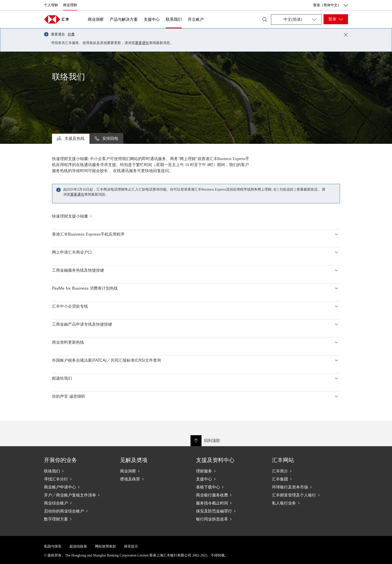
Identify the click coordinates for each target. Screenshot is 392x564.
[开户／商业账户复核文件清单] (78, 495)
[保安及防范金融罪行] (230, 511)
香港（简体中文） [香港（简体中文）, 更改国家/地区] (330, 5)
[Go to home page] (56, 19)
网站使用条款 (105, 546)
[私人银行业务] (306, 503)
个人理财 (51, 5)
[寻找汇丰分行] (78, 479)
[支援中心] (230, 479)
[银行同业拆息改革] (230, 519)
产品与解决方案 (124, 19)
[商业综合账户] (78, 503)
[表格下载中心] (230, 487)
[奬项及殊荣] (154, 479)
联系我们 (174, 19)
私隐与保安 (53, 546)
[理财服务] (230, 471)
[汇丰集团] (306, 479)
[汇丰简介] (306, 471)
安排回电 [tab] (106, 138)
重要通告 (142, 43)
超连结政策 (78, 546)
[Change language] (296, 20)
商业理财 (70, 5)
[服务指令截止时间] (230, 503)
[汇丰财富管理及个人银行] (306, 495)
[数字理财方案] (78, 519)
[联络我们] (78, 471)
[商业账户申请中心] (78, 487)
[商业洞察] (154, 471)
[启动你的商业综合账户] (78, 511)
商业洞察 (96, 19)
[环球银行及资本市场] (306, 487)
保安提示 (131, 546)
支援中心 (152, 19)
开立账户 (196, 19)
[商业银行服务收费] (230, 495)
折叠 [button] (71, 34)
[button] (196, 233)
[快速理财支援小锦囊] (196, 216)
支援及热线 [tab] (71, 138)
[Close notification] (346, 35)
